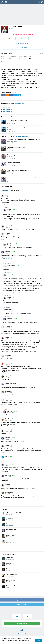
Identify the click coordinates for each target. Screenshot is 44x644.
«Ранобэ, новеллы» (21, 136)
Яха (6, 399)
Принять (39, 640)
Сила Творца (20, 104)
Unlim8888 (8, 485)
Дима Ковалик (11, 244)
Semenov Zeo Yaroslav (11, 384)
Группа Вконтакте (22, 600)
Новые (11, 190)
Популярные (5, 190)
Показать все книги (22, 547)
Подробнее (4, 642)
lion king (7, 430)
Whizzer (11, 28)
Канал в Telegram (22, 604)
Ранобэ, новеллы (7, 54)
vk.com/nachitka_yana (7, 259)
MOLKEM (7, 195)
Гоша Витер (8, 464)
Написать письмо (22, 624)
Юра (6, 226)
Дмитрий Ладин (9, 492)
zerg (6, 376)
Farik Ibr (7, 456)
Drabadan (7, 326)
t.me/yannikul (23, 441)
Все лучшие (22, 592)
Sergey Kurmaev (11, 266)
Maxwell (9, 209)
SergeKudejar (8, 355)
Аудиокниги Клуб (22, 629)
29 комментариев (22, 43)
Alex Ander (8, 233)
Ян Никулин (8, 252)
